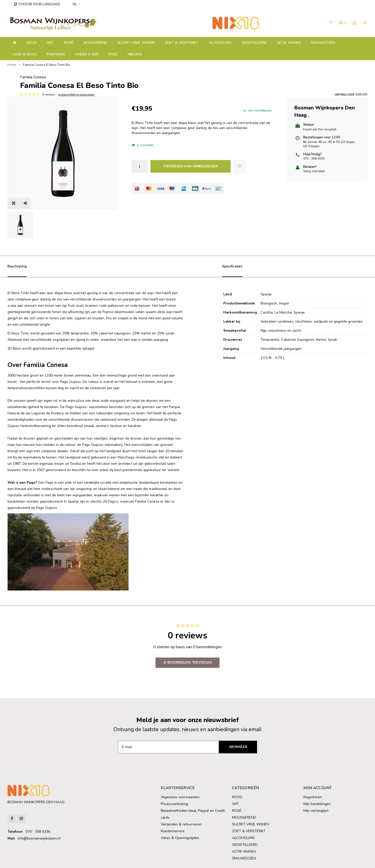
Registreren (313, 775)
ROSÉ (113, 54)
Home (12, 65)
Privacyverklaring (174, 782)
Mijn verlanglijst (316, 788)
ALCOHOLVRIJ (220, 43)
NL (76, 4)
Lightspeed (98, 860)
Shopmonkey (134, 860)
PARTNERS (56, 54)
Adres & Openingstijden (180, 816)
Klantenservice (173, 809)
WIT (50, 43)
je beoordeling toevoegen (188, 95)
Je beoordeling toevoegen (188, 640)
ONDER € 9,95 (87, 54)
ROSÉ (69, 43)
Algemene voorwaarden (180, 775)
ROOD (32, 43)
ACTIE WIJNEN (289, 43)
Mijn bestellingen (317, 782)
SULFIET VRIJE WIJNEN (136, 43)
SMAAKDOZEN (323, 43)
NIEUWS (135, 54)
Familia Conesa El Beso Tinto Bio (47, 65)
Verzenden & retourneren (181, 802)
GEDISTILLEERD (254, 43)
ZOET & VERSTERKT (182, 43)
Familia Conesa (144, 77)
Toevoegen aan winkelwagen (191, 166)
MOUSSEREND (95, 43)
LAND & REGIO (25, 54)
